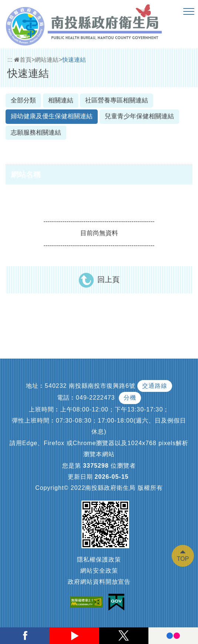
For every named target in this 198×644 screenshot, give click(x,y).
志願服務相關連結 (36, 133)
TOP (183, 559)
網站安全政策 (99, 571)
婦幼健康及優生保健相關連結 (52, 116)
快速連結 (74, 60)
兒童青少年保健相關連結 (139, 116)
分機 (130, 398)
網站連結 (47, 60)
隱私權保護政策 (99, 560)
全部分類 (23, 100)
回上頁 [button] (108, 279)
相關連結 (61, 100)
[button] (189, 12)
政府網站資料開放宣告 (99, 582)
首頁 (23, 60)
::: (10, 60)
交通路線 (155, 386)
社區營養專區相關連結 (117, 100)
